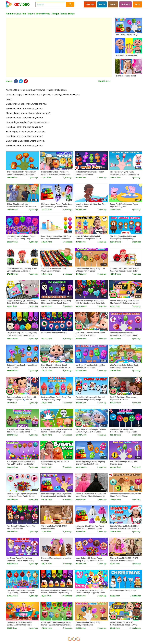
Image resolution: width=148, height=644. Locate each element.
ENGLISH (90, 4)
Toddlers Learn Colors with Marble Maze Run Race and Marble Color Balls (124, 271)
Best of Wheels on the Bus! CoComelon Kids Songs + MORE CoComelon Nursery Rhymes (124, 625)
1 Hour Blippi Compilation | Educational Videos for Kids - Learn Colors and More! (22, 207)
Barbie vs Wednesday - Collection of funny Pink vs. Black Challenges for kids (91, 496)
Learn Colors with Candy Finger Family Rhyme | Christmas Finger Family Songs (89, 561)
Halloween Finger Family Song (54, 333)
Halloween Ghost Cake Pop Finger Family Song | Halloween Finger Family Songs (90, 528)
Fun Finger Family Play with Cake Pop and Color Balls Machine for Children (21, 464)
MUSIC (113, 4)
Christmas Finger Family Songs (123, 590)
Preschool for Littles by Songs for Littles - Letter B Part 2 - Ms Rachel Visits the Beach (56, 174)
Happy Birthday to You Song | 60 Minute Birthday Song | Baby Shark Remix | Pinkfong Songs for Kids (90, 593)
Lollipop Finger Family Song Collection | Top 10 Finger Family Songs (124, 335)
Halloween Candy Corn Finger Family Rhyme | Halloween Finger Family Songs (57, 593)
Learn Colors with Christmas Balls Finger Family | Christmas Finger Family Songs (21, 593)
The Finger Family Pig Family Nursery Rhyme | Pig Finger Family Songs (125, 174)
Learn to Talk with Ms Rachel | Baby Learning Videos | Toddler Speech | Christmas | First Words (125, 528)
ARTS (137, 4)
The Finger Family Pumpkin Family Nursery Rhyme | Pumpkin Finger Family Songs (21, 174)
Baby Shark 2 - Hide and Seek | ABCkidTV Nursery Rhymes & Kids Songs (56, 368)
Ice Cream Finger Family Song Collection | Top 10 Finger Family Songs (20, 561)
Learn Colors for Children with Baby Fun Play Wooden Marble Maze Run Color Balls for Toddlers (56, 239)
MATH (102, 4)
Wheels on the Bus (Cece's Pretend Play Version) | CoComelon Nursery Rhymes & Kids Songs (125, 303)
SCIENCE (125, 4)
